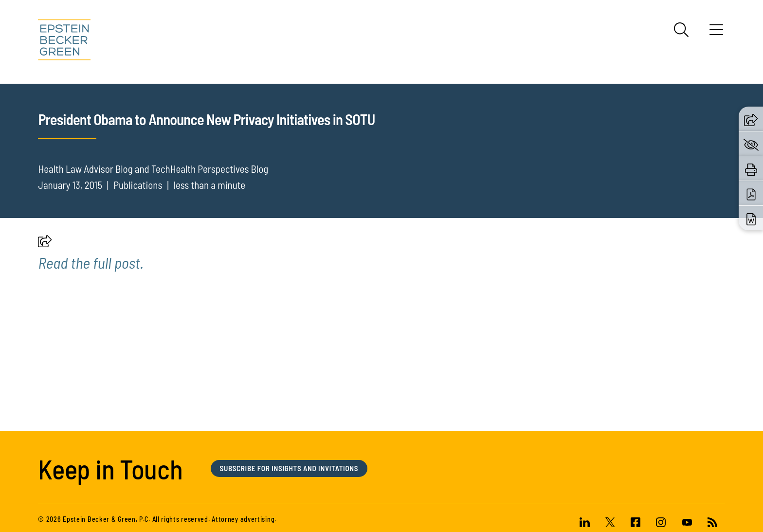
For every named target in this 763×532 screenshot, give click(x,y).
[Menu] (716, 33)
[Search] (681, 30)
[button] (45, 272)
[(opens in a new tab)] (91, 291)
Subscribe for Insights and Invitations (289, 497)
